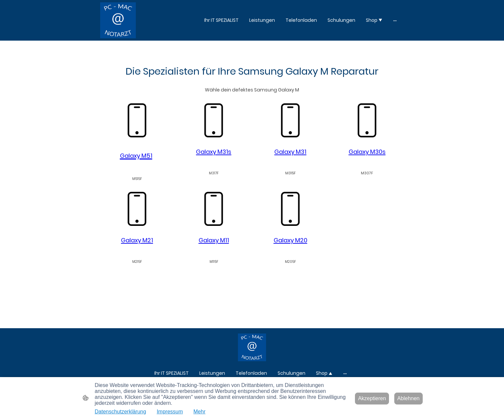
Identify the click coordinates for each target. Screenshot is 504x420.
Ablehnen (408, 398)
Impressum (170, 412)
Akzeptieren (372, 398)
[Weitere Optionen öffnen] (395, 20)
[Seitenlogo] (118, 20)
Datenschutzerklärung (121, 412)
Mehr (199, 412)
